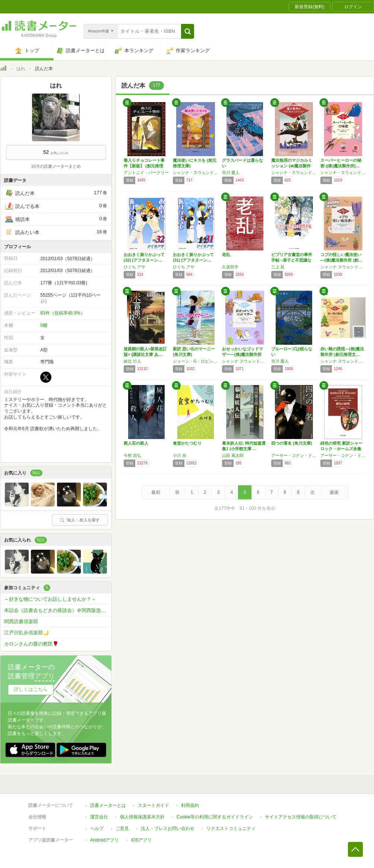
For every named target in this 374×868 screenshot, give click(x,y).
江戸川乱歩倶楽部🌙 (26, 633)
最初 (156, 492)
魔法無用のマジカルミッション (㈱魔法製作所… (292, 166)
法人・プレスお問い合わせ (168, 828)
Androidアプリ (104, 840)
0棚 (44, 325)
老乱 (226, 255)
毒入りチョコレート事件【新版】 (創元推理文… (144, 166)
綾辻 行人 (132, 361)
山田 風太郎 (233, 455)
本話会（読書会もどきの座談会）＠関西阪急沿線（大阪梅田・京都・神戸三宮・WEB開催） (58, 610)
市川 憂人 (231, 173)
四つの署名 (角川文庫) (291, 443)
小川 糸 (180, 455)
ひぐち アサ (134, 267)
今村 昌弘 (132, 455)
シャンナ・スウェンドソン (196, 173)
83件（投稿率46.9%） (62, 313)
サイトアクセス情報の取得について (301, 817)
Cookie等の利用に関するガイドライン (215, 817)
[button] (188, 31)
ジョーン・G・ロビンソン (196, 361)
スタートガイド (153, 805)
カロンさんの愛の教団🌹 (31, 644)
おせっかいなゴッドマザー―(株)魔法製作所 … (243, 354)
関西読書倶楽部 (21, 621)
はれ (21, 69)
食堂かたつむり (187, 443)
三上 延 (278, 267)
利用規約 (190, 805)
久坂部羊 (230, 267)
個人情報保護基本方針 (142, 817)
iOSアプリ (141, 840)
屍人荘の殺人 (136, 443)
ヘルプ (97, 828)
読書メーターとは (108, 805)
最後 (334, 492)
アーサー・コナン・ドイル (294, 455)
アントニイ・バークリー (146, 173)
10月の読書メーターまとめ (56, 166)
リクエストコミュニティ (231, 828)
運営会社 (99, 817)
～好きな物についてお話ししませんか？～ (50, 599)
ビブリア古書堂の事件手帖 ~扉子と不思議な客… (292, 260)
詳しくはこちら (31, 689)
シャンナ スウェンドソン (343, 267)
